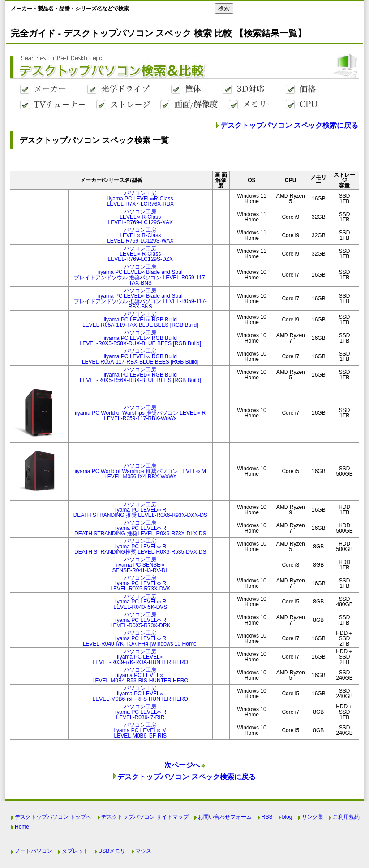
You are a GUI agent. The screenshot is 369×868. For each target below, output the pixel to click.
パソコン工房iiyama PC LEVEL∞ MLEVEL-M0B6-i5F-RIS (140, 730)
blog (287, 817)
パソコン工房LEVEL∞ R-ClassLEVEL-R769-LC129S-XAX (140, 217)
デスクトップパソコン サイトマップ (145, 817)
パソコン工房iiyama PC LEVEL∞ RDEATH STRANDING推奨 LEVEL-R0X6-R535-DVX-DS (140, 547)
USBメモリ (112, 851)
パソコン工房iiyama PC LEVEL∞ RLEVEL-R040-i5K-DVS (140, 602)
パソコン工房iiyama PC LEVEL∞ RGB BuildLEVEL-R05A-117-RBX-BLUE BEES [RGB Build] (140, 356)
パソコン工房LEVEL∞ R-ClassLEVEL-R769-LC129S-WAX (140, 235)
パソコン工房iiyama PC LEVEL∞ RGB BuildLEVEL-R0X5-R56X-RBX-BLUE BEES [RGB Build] (140, 375)
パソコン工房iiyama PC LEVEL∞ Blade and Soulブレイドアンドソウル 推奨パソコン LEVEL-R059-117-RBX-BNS (140, 299)
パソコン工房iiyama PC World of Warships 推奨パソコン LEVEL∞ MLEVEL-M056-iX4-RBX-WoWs (140, 471)
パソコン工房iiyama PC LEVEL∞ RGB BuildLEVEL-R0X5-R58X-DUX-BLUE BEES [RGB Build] (140, 338)
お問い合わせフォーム (225, 817)
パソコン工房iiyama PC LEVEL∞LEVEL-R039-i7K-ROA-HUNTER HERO (140, 657)
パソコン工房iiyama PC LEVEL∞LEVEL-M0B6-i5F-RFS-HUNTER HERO (140, 694)
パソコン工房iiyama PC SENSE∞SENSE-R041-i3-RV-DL (140, 565)
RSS (267, 817)
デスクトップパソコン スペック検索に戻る (289, 125)
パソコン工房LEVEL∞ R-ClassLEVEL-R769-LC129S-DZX (140, 254)
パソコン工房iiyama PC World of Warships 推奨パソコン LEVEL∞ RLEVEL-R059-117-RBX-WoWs (140, 413)
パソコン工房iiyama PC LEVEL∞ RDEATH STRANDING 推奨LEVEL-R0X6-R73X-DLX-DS (140, 528)
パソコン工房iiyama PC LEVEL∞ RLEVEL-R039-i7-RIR (140, 712)
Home (22, 827)
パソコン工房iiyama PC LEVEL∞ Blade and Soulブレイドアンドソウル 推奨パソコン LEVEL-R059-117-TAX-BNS (140, 275)
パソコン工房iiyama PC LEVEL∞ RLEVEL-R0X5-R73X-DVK (140, 583)
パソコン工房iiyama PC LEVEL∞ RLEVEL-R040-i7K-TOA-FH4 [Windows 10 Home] (140, 638)
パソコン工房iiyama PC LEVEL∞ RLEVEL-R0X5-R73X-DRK (140, 620)
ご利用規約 (346, 817)
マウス (143, 851)
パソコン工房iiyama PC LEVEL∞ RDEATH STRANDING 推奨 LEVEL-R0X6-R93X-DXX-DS (140, 510)
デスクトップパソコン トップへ (53, 817)
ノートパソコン (34, 851)
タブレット (75, 851)
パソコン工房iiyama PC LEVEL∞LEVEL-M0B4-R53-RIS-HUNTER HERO (140, 675)
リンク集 (313, 817)
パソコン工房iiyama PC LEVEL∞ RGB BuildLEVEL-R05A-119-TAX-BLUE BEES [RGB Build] (140, 320)
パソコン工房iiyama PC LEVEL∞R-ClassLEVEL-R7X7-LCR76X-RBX (140, 199)
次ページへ (182, 765)
